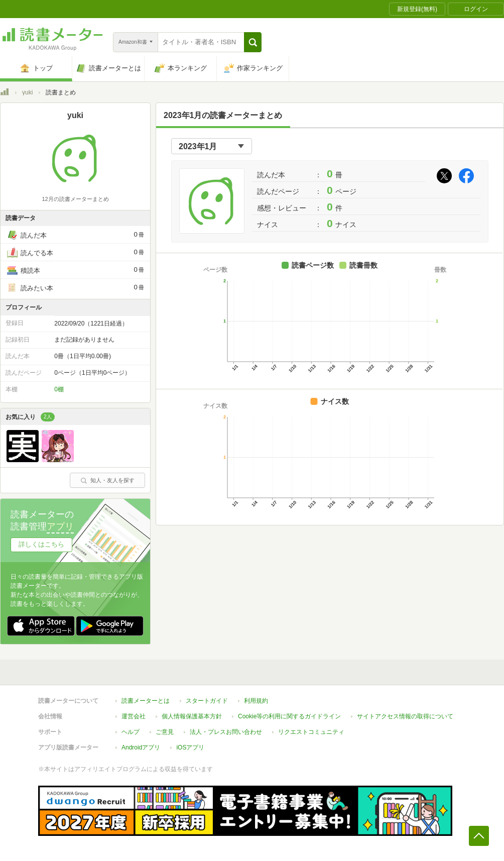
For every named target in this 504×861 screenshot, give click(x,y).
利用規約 (256, 701)
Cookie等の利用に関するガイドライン (289, 716)
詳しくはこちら (41, 544)
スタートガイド (207, 701)
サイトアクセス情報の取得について (405, 716)
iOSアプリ (190, 747)
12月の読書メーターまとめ (75, 199)
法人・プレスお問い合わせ (226, 732)
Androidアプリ (141, 747)
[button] (253, 42)
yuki (27, 92)
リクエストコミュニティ (311, 732)
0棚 (59, 389)
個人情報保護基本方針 (192, 716)
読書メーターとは (146, 701)
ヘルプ (131, 732)
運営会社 (134, 716)
